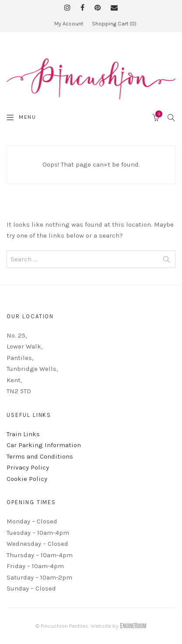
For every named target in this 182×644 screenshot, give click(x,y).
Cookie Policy (27, 479)
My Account (69, 23)
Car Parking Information (44, 445)
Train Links (23, 434)
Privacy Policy (28, 467)
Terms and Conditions (40, 456)
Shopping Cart (114, 23)
